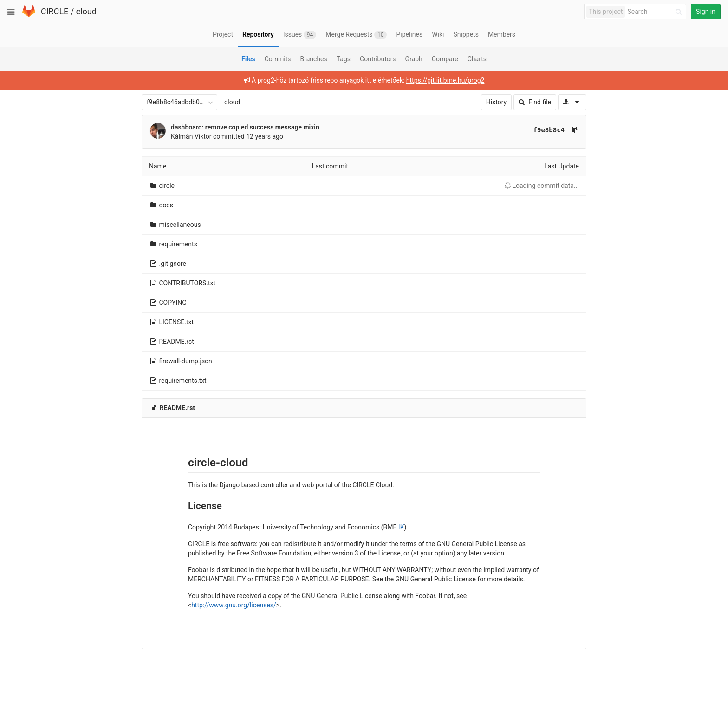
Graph (414, 59)
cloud (86, 11)
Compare (445, 59)
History (497, 102)
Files (248, 59)
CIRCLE (55, 11)
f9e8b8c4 (549, 130)
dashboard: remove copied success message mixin (245, 127)
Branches (314, 59)
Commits (278, 59)
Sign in (706, 12)
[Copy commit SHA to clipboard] (575, 130)
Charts (477, 59)
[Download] (572, 102)
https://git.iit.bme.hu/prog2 (445, 80)
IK (401, 527)
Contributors (378, 59)
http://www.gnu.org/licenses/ (234, 605)
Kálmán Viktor (191, 136)
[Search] (656, 12)
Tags (344, 59)
